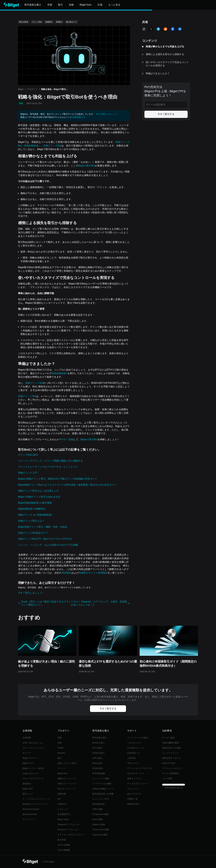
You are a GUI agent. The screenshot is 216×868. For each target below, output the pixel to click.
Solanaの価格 (99, 824)
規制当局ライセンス (172, 758)
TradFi (60, 748)
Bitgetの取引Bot (86, 166)
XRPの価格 (98, 809)
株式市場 (62, 840)
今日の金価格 (64, 845)
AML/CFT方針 (169, 763)
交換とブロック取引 (67, 763)
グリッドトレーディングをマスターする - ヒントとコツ (48, 467)
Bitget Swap (63, 819)
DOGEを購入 (99, 753)
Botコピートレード (66, 789)
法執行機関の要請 (171, 743)
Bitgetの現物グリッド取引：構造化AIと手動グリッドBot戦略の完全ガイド (58, 479)
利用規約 (66, 573)
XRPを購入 (98, 758)
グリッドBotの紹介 (28, 455)
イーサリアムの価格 (102, 784)
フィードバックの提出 (138, 738)
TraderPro (62, 804)
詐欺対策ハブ (133, 753)
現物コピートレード (67, 778)
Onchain (61, 753)
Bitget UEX (28, 789)
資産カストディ (135, 778)
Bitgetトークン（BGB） (34, 768)
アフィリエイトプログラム (140, 768)
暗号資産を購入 (100, 738)
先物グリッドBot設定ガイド (33, 533)
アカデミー (32, 89)
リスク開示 (167, 778)
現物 (60, 738)
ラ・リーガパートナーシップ (36, 799)
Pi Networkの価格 (101, 814)
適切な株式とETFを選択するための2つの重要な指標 (108, 664)
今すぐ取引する (166, 114)
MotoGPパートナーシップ (35, 804)
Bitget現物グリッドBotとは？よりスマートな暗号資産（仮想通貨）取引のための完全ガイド (67, 485)
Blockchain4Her (30, 814)
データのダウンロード (138, 784)
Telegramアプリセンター (69, 824)
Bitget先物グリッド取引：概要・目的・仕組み (43, 527)
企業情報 (27, 738)
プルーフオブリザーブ (33, 778)
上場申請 (131, 758)
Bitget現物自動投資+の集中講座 (35, 503)
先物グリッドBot (52, 146)
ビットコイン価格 (101, 778)
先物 (60, 743)
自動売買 (62, 794)
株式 (60, 758)
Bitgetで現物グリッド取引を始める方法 (39, 497)
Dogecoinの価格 (100, 835)
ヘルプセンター (135, 743)
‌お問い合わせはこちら (33, 743)
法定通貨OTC (64, 814)
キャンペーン (133, 789)
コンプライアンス (171, 753)
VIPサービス (133, 763)
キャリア (27, 753)
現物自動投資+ (59, 373)
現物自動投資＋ (32, 146)
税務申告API (133, 804)
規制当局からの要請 (172, 748)
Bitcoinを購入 (99, 743)
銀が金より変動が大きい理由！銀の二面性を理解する (46, 664)
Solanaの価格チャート (103, 789)
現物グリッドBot (34, 383)
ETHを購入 (98, 748)
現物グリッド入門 (28, 473)
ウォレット (63, 809)
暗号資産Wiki (99, 804)
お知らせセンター (31, 773)
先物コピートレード (67, 784)
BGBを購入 (98, 763)
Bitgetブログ (28, 763)
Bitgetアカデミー (30, 758)
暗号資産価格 (99, 773)
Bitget (21, 89)
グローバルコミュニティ (34, 748)
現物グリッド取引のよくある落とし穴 (38, 491)
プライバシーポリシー (173, 768)
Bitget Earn (63, 773)
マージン (62, 768)
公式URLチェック (136, 748)
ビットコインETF (101, 799)
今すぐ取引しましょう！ (107, 114)
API (59, 799)
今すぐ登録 (67, 439)
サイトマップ (29, 819)
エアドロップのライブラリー (71, 835)
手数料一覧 (132, 799)
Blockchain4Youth (31, 809)
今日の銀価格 (64, 850)
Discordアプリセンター (68, 830)
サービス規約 (168, 738)
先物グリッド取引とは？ (31, 521)
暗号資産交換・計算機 (103, 794)
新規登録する (79, 117)
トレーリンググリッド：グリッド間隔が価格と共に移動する (50, 461)
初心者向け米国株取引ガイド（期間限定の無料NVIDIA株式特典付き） (168, 664)
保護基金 (27, 784)
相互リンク (28, 794)
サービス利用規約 (171, 773)
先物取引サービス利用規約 (93, 573)
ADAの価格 (98, 819)
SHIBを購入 (98, 768)
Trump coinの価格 (101, 830)
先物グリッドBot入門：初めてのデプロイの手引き (45, 539)
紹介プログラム (135, 794)
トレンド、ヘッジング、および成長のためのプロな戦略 (48, 545)
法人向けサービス (136, 773)
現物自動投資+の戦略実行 (32, 509)
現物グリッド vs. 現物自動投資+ (35, 515)
